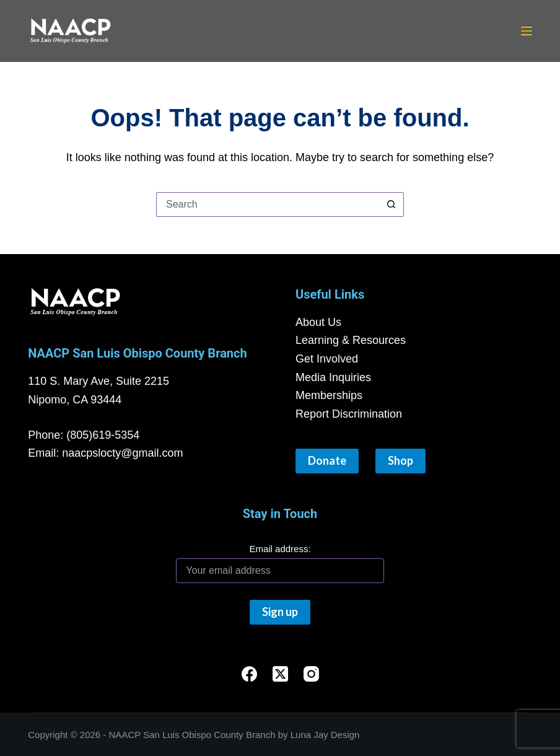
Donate (327, 460)
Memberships (329, 395)
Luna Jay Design (325, 735)
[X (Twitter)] (280, 674)
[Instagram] (311, 674)
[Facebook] (249, 674)
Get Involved (327, 359)
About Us (318, 322)
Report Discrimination (349, 414)
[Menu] (527, 31)
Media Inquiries (333, 377)
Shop (400, 460)
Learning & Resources (351, 340)
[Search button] (392, 204)
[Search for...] (268, 204)
